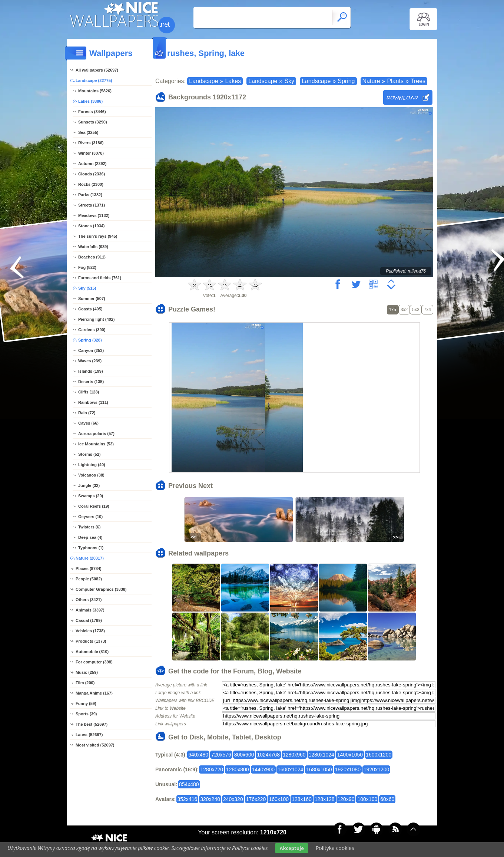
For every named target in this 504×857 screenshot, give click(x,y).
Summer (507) (92, 299)
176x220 (256, 799)
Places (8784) (89, 568)
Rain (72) (87, 413)
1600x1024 (290, 769)
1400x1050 (350, 755)
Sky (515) (87, 288)
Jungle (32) (89, 485)
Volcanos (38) (91, 475)
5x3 (416, 310)
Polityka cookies (335, 848)
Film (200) (85, 683)
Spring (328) (90, 340)
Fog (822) (87, 267)
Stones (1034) (92, 226)
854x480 (189, 784)
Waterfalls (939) (93, 247)
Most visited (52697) (95, 745)
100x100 (367, 799)
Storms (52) (89, 454)
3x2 (404, 310)
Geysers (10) (90, 517)
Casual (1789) (89, 620)
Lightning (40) (92, 465)
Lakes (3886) (90, 101)
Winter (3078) (91, 153)
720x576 (221, 755)
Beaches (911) (92, 257)
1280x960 (294, 755)
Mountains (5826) (95, 91)
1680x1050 (319, 769)
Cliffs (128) (89, 392)
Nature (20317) (90, 558)
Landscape (203, 81)
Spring (346, 81)
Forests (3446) (92, 112)
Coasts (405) (90, 309)
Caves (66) (88, 423)
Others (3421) (89, 600)
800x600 (244, 755)
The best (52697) (92, 724)
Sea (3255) (88, 132)
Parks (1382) (90, 195)
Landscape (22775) (94, 80)
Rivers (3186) (91, 143)
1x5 (393, 310)
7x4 (427, 310)
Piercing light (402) (96, 319)
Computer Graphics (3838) (101, 589)
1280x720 (212, 769)
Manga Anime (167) (94, 693)
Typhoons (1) (91, 548)
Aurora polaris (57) (96, 434)
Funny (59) (86, 703)
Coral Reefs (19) (94, 506)
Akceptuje (291, 848)
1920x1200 (376, 769)
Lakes (233, 81)
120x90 (346, 799)
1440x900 (263, 769)
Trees (418, 81)
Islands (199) (91, 371)
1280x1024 (321, 755)
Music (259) (87, 672)
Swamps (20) (91, 496)
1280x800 (238, 769)
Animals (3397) (90, 610)
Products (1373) (91, 641)
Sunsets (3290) (93, 122)
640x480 (198, 755)
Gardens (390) (92, 330)
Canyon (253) (91, 350)
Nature (371, 81)
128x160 (302, 799)
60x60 (387, 799)
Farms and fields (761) (100, 278)
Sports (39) (86, 714)
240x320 (233, 799)
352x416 (188, 799)
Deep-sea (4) (90, 537)
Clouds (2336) (92, 174)
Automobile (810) (92, 652)
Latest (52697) (89, 735)
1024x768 (268, 755)
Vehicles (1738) (90, 631)
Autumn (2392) (92, 164)
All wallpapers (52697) (97, 70)
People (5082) (89, 579)
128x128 (325, 799)
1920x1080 (348, 769)
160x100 (279, 799)
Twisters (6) (89, 527)
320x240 (210, 799)
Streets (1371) (92, 205)
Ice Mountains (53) (96, 444)
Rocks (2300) (91, 184)
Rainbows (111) (93, 402)
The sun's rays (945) (98, 236)
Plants (395, 81)
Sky (289, 81)
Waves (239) (90, 361)
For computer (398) (94, 662)
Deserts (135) (91, 382)
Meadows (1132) (94, 215)
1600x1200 (379, 755)
